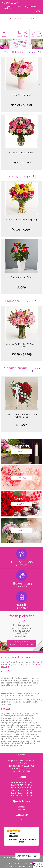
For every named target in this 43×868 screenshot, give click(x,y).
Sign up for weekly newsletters (22, 643)
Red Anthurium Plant (21, 277)
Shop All (33, 52)
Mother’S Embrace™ (22, 95)
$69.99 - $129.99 (22, 163)
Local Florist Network (16, 866)
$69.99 (21, 288)
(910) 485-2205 (12, 3)
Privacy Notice (28, 863)
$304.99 (21, 425)
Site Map (31, 866)
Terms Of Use (14, 863)
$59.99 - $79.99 (22, 230)
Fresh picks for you (22, 626)
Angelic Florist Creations (22, 19)
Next (39, 84)
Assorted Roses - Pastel (21, 153)
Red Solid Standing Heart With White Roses (22, 416)
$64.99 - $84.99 (21, 105)
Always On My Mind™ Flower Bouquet (21, 345)
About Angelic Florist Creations (18, 657)
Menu (4, 36)
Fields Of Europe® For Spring (22, 220)
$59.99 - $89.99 (22, 354)
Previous (4, 84)
